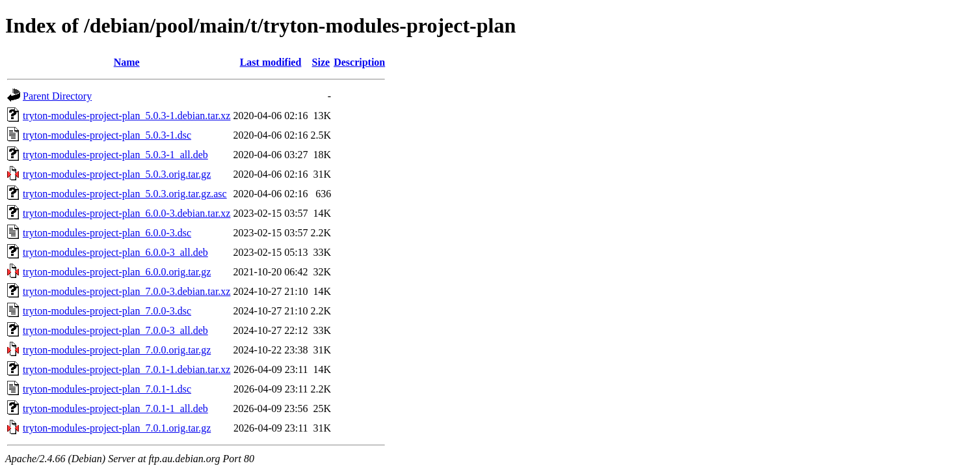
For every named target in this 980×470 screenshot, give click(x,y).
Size (321, 62)
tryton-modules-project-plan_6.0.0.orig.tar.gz (117, 272)
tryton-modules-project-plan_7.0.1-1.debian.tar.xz (126, 369)
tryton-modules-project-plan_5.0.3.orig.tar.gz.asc (125, 194)
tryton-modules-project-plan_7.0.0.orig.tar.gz (117, 350)
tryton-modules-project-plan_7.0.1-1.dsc (107, 389)
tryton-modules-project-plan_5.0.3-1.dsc (107, 135)
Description (359, 62)
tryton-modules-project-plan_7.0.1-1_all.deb (115, 408)
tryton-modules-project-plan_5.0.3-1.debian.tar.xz (126, 116)
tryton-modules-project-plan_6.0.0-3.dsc (107, 233)
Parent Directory (57, 96)
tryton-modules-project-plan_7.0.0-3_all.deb (115, 330)
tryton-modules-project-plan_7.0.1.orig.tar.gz (117, 428)
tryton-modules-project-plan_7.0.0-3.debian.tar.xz (126, 291)
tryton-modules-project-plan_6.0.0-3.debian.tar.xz (126, 213)
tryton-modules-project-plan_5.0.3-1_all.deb (115, 155)
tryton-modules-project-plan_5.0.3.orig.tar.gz (117, 174)
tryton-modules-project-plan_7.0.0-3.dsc (107, 311)
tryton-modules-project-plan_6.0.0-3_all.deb (115, 252)
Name (127, 62)
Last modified (271, 62)
